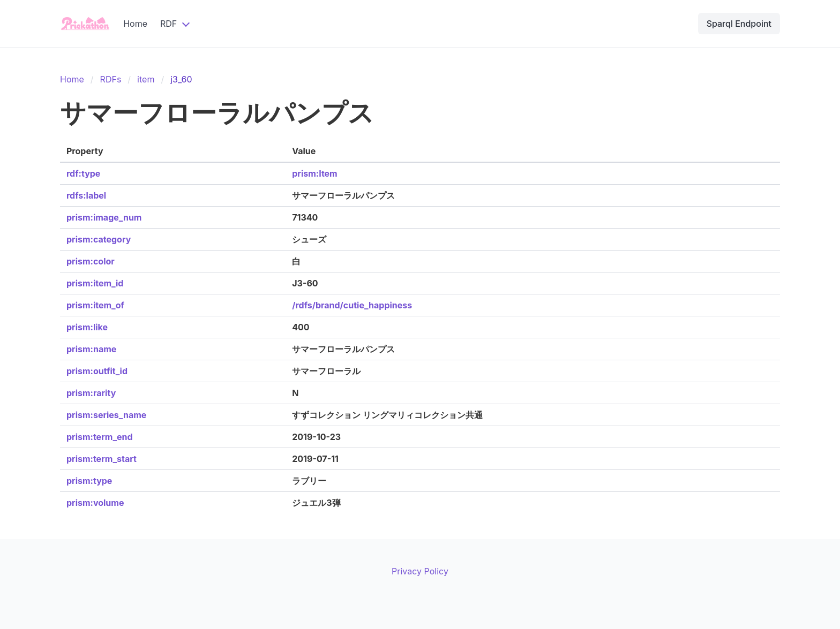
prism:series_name (106, 415)
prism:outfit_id (97, 371)
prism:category (99, 239)
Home (135, 24)
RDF (168, 24)
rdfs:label (86, 195)
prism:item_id (95, 283)
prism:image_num (104, 217)
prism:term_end (100, 437)
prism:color (91, 261)
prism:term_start (102, 459)
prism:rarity (91, 393)
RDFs (111, 79)
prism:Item (314, 173)
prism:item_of (95, 305)
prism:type (89, 481)
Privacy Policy (420, 571)
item (146, 79)
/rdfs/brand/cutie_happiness (352, 305)
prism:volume (95, 503)
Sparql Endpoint (739, 24)
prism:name (91, 349)
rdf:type (83, 173)
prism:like (87, 327)
